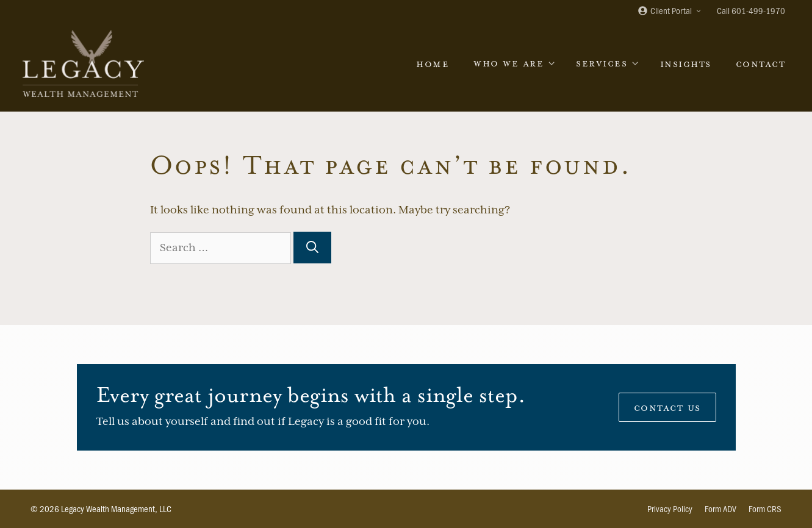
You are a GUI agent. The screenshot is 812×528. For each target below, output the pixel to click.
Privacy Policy (670, 508)
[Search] (312, 248)
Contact (761, 63)
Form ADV (720, 508)
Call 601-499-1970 (751, 10)
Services (612, 63)
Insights (686, 63)
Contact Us (667, 407)
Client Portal (674, 11)
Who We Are (519, 63)
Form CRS (765, 508)
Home (433, 63)
